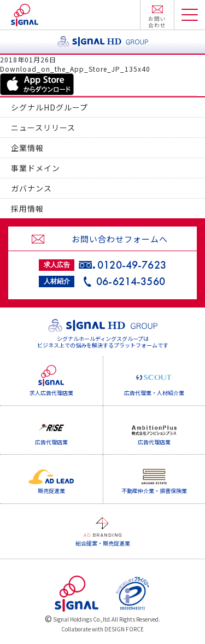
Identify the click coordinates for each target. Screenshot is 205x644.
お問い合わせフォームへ (120, 239)
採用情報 (27, 208)
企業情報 (27, 148)
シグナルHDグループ (49, 107)
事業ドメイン (36, 168)
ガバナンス (31, 188)
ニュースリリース (43, 127)
